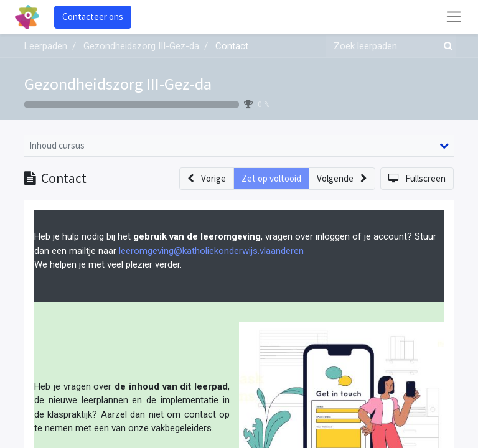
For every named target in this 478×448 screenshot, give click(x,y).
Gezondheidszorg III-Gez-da (118, 84)
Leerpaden (46, 46)
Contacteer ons (93, 16)
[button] (207, 179)
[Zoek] (446, 46)
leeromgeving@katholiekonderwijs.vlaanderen (211, 251)
